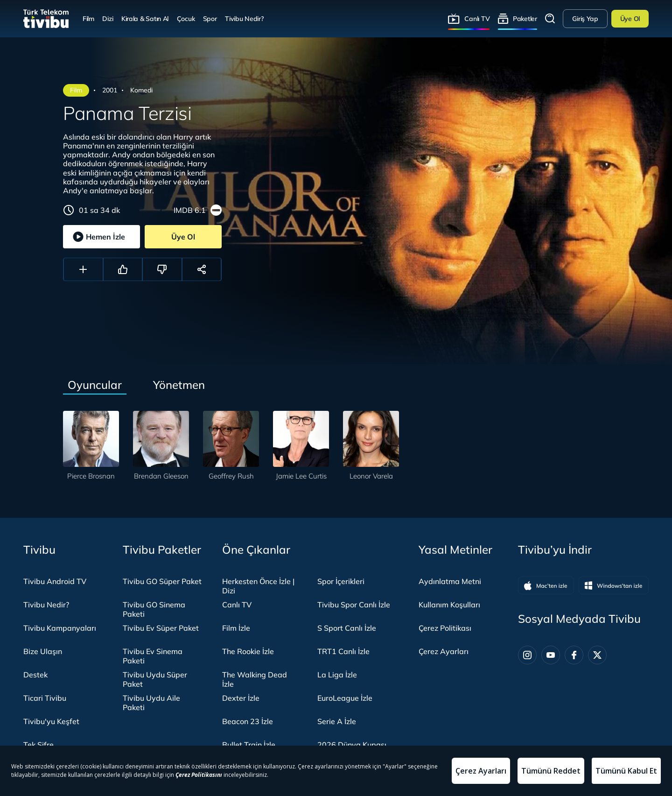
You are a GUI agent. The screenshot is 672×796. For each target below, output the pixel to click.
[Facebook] (574, 655)
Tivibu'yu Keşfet (51, 721)
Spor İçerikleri (341, 581)
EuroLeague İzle (345, 698)
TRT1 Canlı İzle (343, 651)
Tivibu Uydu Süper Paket (155, 679)
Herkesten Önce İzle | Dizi (258, 586)
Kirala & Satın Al (145, 18)
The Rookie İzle (248, 651)
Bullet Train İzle (249, 745)
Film (88, 18)
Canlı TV (477, 18)
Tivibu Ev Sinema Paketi (153, 656)
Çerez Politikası (445, 628)
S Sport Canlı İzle (347, 628)
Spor (210, 18)
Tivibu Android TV (55, 581)
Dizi (108, 18)
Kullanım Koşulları (449, 605)
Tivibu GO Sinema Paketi (154, 609)
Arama (550, 19)
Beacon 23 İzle (248, 721)
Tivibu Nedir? (244, 18)
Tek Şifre (38, 745)
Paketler (525, 18)
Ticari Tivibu (45, 698)
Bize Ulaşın (43, 651)
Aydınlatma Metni (450, 581)
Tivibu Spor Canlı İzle (354, 605)
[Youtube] (551, 655)
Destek (35, 675)
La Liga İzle (337, 675)
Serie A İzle (337, 721)
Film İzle (236, 628)
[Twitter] (597, 655)
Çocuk (186, 18)
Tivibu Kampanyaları (60, 628)
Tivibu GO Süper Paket (162, 581)
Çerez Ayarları (444, 651)
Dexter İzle (241, 698)
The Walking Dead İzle (255, 679)
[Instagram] (527, 655)
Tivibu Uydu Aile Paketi (151, 703)
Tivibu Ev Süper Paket (161, 628)
